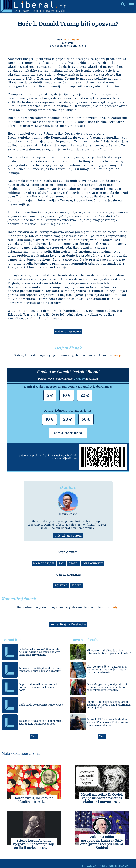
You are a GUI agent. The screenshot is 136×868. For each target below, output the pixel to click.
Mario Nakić (71, 40)
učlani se (79, 379)
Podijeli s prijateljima (68, 332)
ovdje (118, 355)
